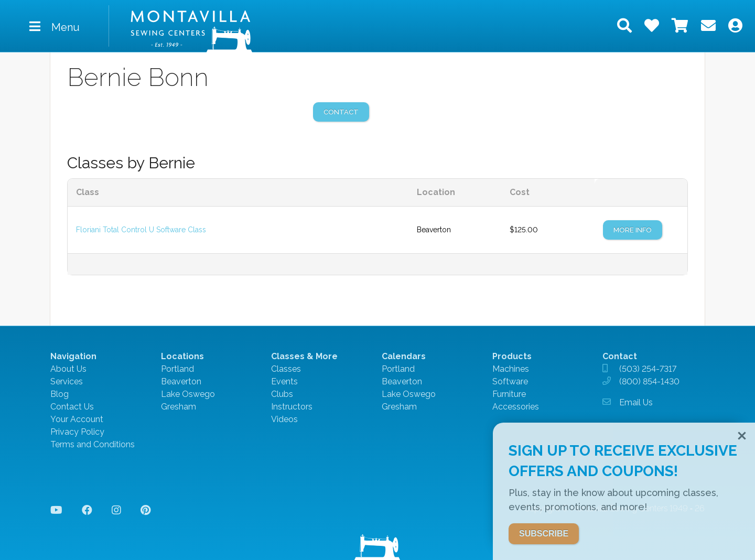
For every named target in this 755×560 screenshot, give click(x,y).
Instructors (292, 407)
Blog (60, 394)
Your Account (77, 419)
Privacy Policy (77, 432)
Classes (286, 369)
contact (341, 112)
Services (67, 381)
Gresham (179, 407)
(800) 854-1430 (649, 381)
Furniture (509, 394)
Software (510, 381)
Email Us (636, 402)
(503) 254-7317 (648, 369)
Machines (511, 369)
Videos (284, 419)
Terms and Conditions (93, 444)
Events (284, 381)
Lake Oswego (188, 394)
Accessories (516, 407)
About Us (68, 369)
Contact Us (72, 407)
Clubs (282, 394)
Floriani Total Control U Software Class (141, 230)
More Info (633, 230)
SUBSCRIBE (544, 534)
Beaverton (181, 381)
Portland (177, 369)
